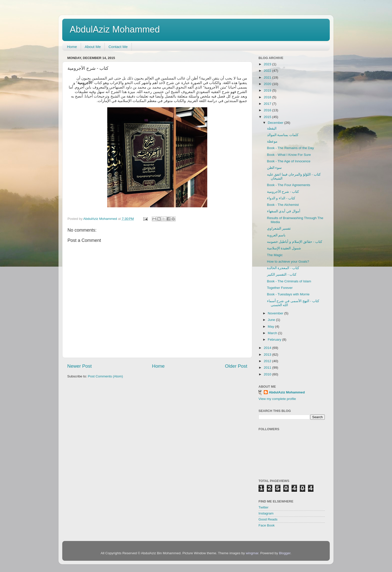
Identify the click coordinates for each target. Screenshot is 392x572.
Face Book (267, 525)
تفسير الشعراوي (279, 228)
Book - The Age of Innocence (289, 161)
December (276, 123)
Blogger (285, 553)
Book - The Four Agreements (289, 185)
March (273, 333)
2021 (268, 77)
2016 (268, 110)
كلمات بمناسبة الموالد (283, 135)
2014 (268, 348)
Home (72, 47)
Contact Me (118, 47)
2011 (268, 368)
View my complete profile (277, 399)
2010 (268, 374)
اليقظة (272, 128)
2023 (268, 64)
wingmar (252, 553)
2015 (268, 117)
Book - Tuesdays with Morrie (288, 294)
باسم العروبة (276, 235)
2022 (268, 71)
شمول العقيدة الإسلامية (284, 248)
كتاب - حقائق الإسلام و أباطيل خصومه (295, 242)
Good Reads (268, 519)
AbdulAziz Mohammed (115, 29)
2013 (268, 355)
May (271, 327)
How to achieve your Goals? (288, 261)
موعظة (272, 141)
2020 (268, 84)
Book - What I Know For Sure (289, 155)
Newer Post (79, 366)
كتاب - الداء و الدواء (281, 198)
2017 (268, 104)
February (275, 340)
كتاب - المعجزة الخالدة (283, 268)
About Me (93, 47)
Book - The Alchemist (283, 205)
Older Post (236, 366)
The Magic (275, 255)
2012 (268, 361)
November (276, 313)
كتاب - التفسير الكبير (282, 274)
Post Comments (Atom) (105, 376)
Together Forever (280, 288)
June (272, 320)
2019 (268, 90)
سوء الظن (274, 168)
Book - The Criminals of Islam (289, 281)
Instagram (266, 513)
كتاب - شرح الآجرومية (283, 192)
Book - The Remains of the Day (290, 148)
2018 (268, 97)
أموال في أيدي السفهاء (284, 211)
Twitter (263, 507)
